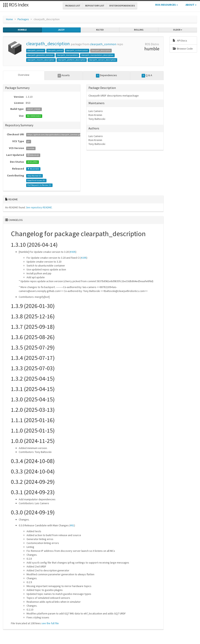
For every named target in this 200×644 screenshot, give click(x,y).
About (191, 5)
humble (22, 30)
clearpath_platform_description (72, 60)
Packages (23, 19)
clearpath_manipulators (67, 55)
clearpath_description (48, 44)
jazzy (61, 30)
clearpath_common (103, 44)
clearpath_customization (77, 50)
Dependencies (106, 75)
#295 (84, 258)
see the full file (50, 623)
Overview (24, 75)
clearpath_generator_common (40, 55)
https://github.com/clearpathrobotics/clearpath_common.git (54, 135)
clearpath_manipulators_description (97, 55)
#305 (73, 252)
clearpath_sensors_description (102, 60)
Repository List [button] (95, 6)
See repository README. (39, 207)
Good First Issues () (36, 180)
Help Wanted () (34, 176)
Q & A (147, 75)
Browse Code (183, 49)
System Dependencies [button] (122, 6)
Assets (64, 75)
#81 (72, 525)
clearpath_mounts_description (41, 60)
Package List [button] (73, 6)
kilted (100, 30)
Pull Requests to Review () (39, 185)
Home (9, 19)
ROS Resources (167, 5)
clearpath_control (55, 50)
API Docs (180, 41)
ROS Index (16, 5)
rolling (139, 30)
